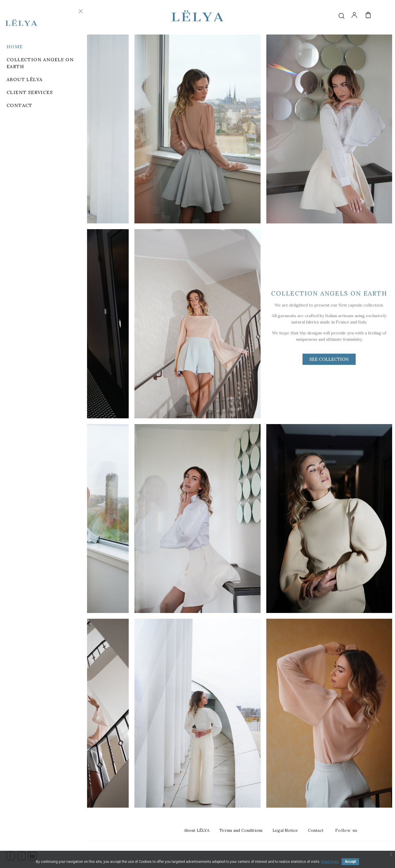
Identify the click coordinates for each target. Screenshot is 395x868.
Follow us (346, 830)
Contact (316, 830)
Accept (350, 862)
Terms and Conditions (241, 830)
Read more (330, 862)
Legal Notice (285, 830)
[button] (329, 359)
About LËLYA (197, 830)
